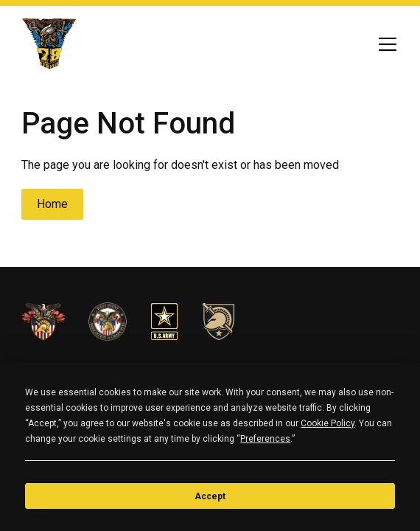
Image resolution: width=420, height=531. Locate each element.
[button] (385, 44)
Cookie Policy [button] (328, 423)
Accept (210, 496)
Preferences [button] (265, 439)
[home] (49, 44)
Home (52, 204)
